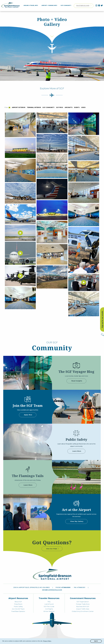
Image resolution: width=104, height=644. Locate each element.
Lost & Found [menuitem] (49, 604)
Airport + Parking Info (50, 5)
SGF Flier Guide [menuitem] (49, 607)
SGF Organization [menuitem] (83, 602)
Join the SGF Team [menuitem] (18, 609)
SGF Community (67, 5)
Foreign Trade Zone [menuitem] (83, 604)
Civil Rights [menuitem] (49, 609)
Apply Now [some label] (28, 415)
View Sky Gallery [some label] (77, 521)
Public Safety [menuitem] (18, 607)
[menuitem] (32, 5)
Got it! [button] (96, 641)
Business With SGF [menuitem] (83, 607)
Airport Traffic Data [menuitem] (83, 609)
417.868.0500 (66, 587)
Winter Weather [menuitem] (49, 611)
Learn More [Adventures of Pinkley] (28, 485)
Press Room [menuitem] (18, 604)
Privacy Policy (47, 641)
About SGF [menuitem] (18, 602)
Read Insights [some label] (77, 381)
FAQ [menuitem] (49, 602)
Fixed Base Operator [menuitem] (18, 611)
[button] (52, 641)
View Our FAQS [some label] (53, 549)
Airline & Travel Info (32, 5)
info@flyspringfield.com (52, 590)
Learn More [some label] (77, 451)
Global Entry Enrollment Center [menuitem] (83, 611)
